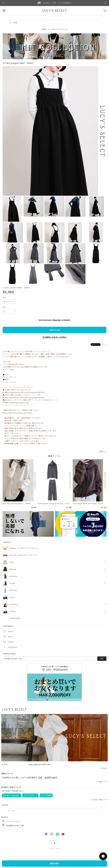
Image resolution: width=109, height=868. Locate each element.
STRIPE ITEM (15, 618)
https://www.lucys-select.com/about (17, 413)
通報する (103, 452)
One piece (13, 576)
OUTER (12, 583)
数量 (4, 307)
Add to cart (55, 330)
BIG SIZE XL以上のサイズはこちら (23, 555)
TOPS (11, 562)
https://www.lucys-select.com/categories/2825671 (25, 392)
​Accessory (13, 604)
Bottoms (13, 569)
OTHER (12, 611)
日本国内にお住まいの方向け (54, 337)
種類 (4, 298)
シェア (104, 344)
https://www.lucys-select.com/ (17, 403)
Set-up (12, 597)
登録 (102, 659)
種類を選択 (54, 864)
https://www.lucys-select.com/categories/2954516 (24, 398)
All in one (13, 590)
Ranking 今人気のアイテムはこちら (24, 548)
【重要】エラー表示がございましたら (54, 29)
